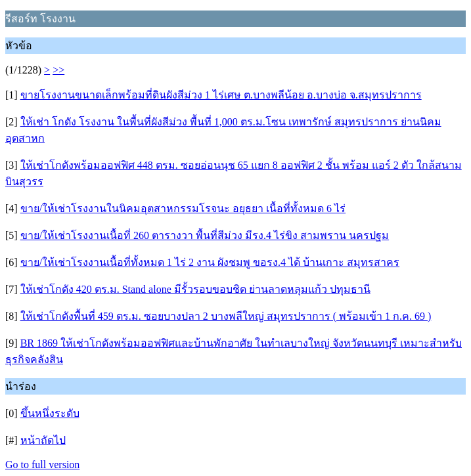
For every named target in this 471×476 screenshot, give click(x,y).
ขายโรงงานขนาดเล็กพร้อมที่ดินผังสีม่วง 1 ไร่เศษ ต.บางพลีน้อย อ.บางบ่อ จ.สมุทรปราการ (221, 95)
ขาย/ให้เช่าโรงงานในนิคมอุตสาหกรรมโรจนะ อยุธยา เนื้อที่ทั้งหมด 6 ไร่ (183, 208)
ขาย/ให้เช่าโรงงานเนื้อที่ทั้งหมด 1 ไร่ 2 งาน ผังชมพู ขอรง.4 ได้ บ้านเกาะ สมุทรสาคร (210, 262)
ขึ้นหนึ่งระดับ (50, 413)
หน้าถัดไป (43, 440)
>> (58, 70)
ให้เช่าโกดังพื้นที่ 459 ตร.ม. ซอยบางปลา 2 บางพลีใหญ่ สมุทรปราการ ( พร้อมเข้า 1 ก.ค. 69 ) (226, 316)
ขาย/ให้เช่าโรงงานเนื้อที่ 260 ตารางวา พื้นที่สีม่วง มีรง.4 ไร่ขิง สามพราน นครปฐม (205, 235)
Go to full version (42, 465)
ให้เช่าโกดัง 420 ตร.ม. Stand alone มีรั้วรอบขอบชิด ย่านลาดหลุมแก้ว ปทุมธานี (195, 289)
